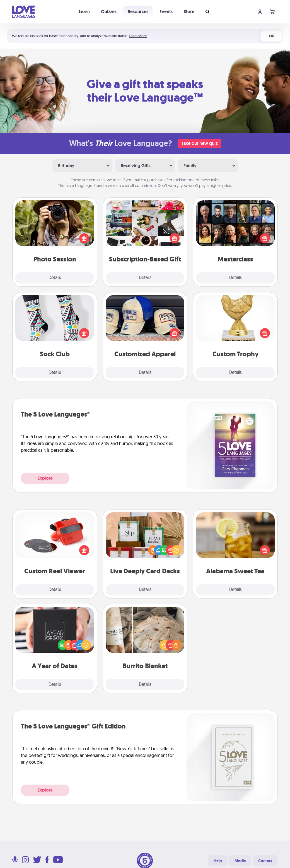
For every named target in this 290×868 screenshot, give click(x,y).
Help (218, 861)
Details (55, 278)
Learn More (138, 36)
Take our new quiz (199, 143)
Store (189, 12)
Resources (138, 12)
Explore (45, 478)
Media (240, 861)
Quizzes (109, 12)
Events (166, 12)
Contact (265, 861)
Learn (84, 12)
